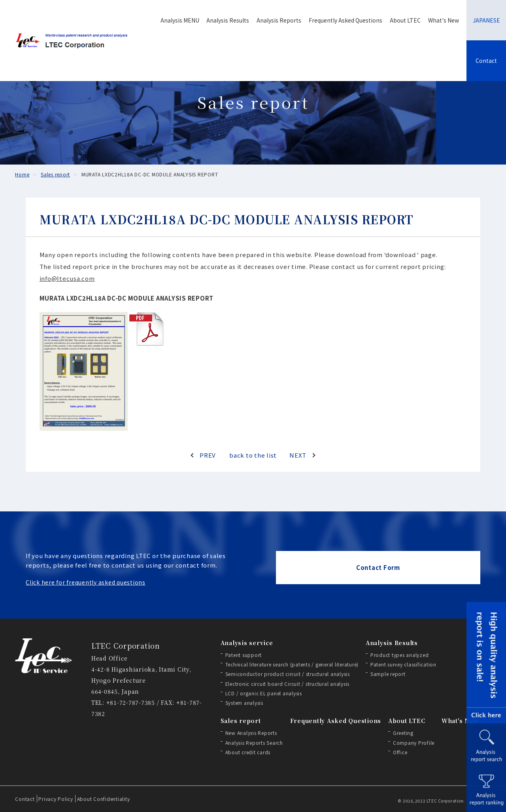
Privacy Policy (56, 799)
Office (400, 752)
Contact (486, 61)
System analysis (244, 703)
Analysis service (247, 643)
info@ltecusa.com (67, 278)
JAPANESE (486, 20)
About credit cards (248, 752)
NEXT (298, 455)
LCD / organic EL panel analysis (264, 693)
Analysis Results (228, 20)
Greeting (403, 733)
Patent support (244, 655)
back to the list (253, 455)
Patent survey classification (403, 664)
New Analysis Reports (251, 733)
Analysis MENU (180, 20)
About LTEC (405, 20)
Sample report (388, 674)
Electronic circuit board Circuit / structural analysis (288, 684)
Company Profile (414, 743)
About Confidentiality (104, 799)
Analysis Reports (279, 20)
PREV (208, 455)
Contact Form (378, 567)
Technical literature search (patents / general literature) (292, 664)
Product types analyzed (400, 655)
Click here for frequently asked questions (86, 582)
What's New (444, 20)
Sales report (241, 721)
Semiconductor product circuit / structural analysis (288, 674)
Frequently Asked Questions (346, 20)
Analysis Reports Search (254, 743)
